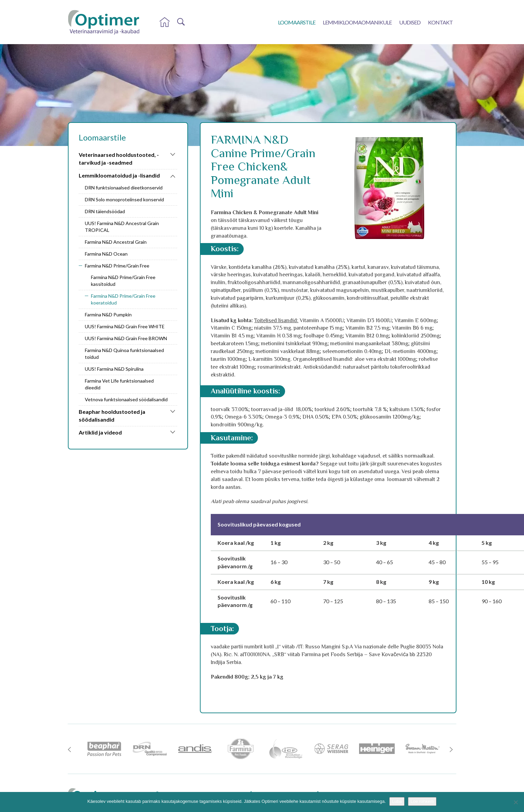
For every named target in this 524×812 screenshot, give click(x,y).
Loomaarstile (297, 22)
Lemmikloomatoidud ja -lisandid (119, 175)
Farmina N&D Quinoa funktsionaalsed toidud (124, 354)
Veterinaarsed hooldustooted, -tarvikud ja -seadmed (119, 159)
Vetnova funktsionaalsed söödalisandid (126, 399)
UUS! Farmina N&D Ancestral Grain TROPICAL (122, 227)
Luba (397, 801)
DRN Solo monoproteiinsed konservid (124, 199)
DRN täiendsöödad (105, 211)
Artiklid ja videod (100, 432)
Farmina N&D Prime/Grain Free (117, 266)
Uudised (410, 22)
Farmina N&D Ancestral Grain (116, 242)
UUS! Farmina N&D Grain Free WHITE (125, 326)
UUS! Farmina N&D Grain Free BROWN (126, 338)
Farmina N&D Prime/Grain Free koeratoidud (123, 299)
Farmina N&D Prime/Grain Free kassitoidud (123, 281)
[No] (516, 802)
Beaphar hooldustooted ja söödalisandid (112, 416)
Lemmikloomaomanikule (357, 22)
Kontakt (440, 22)
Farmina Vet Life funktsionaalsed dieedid (119, 384)
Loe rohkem (422, 801)
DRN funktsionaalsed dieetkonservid (124, 188)
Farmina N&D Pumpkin (108, 315)
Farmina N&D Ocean (106, 254)
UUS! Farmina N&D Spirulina (114, 369)
